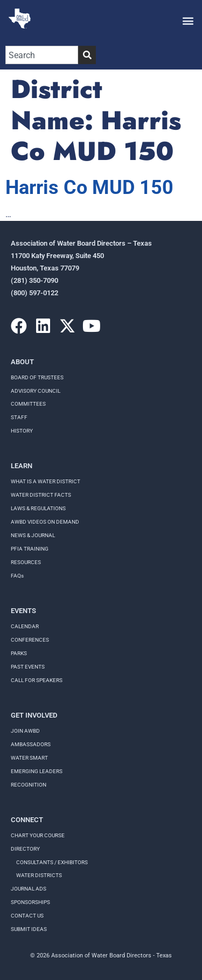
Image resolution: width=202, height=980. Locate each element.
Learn (22, 466)
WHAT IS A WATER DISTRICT (46, 481)
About (22, 362)
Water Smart (29, 758)
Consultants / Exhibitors (52, 862)
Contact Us (27, 916)
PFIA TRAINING (30, 549)
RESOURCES (26, 562)
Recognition (29, 785)
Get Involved (34, 715)
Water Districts (39, 875)
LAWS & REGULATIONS (38, 508)
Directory (25, 849)
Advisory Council (36, 391)
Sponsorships (30, 902)
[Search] (87, 55)
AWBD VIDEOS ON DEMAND (45, 522)
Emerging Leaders (37, 771)
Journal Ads (29, 889)
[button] (188, 20)
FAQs (17, 576)
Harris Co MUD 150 (89, 187)
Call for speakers (37, 680)
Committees (28, 404)
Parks (19, 653)
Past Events (28, 667)
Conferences (30, 640)
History (22, 431)
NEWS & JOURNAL (33, 535)
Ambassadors (31, 744)
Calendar (25, 626)
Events (23, 611)
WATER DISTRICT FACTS (41, 495)
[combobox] (42, 55)
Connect (27, 820)
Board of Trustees (37, 377)
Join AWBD (25, 731)
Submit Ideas (29, 929)
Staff (19, 417)
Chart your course (38, 835)
